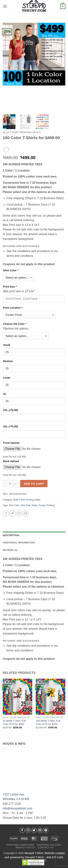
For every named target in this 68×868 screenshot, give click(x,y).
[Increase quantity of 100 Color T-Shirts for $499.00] (15, 484)
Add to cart (34, 484)
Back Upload (11, 461)
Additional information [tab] (19, 543)
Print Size (10, 287)
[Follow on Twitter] (34, 830)
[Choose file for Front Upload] (31, 449)
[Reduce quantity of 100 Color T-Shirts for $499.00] (5, 484)
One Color (14, 505)
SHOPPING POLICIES (49, 845)
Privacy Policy (25, 848)
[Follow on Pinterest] (46, 830)
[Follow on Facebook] (22, 830)
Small (7, 345)
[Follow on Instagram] (28, 830)
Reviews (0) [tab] (10, 550)
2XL (11, 410)
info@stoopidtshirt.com (17, 808)
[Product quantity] (10, 484)
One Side (25, 505)
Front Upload (11, 443)
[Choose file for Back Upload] (31, 467)
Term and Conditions (20, 845)
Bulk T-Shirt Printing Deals (22, 132)
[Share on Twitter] (13, 513)
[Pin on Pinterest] (26, 513)
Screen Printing (47, 505)
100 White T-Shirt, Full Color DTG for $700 (48, 722)
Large (7, 378)
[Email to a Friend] (19, 513)
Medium (8, 361)
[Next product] (6, 150)
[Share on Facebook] (6, 513)
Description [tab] (11, 535)
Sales (34, 505)
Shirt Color (11, 270)
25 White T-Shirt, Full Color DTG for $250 (14, 722)
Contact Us (46, 848)
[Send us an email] (40, 830)
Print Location (13, 308)
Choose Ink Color (15, 324)
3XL (11, 426)
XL (5, 394)
